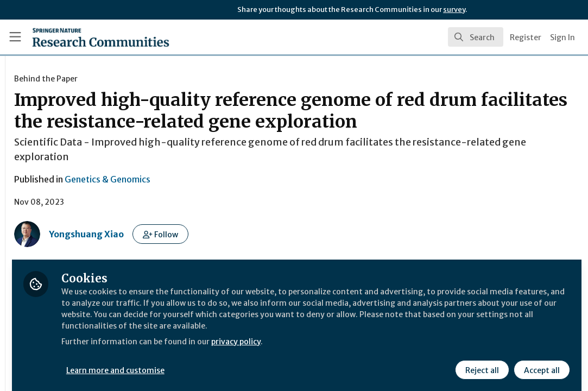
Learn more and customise (250, 362)
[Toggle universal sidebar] (15, 37)
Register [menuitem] (526, 37)
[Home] (83, 37)
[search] (476, 37)
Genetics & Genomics (241, 201)
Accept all (540, 362)
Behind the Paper (179, 79)
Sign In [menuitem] (562, 37)
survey (454, 10)
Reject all (480, 362)
